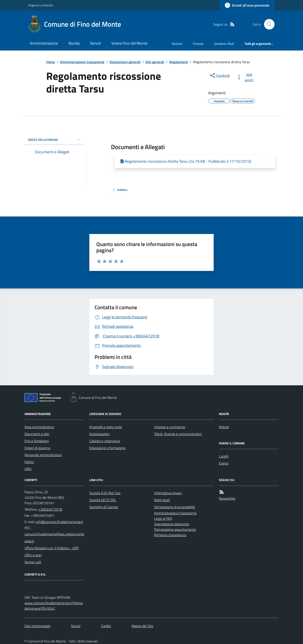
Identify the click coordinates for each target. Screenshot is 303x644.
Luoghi (224, 456)
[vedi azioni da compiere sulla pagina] (246, 77)
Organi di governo (37, 448)
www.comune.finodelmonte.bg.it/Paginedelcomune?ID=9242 (54, 606)
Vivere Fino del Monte (129, 43)
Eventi (224, 463)
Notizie (224, 427)
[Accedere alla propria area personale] (247, 5)
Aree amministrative (39, 427)
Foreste (198, 44)
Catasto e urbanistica (105, 441)
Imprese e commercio (170, 427)
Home (51, 62)
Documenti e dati (37, 434)
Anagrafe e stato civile (106, 427)
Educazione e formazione (107, 448)
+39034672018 (50, 509)
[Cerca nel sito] (268, 24)
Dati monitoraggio (37, 626)
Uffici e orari (33, 555)
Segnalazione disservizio (172, 524)
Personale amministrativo (43, 455)
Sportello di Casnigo (104, 507)
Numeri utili (33, 562)
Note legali (162, 500)
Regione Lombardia (41, 5)
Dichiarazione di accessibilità (174, 507)
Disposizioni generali (125, 62)
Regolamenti (179, 62)
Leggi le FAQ (163, 518)
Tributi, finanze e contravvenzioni (178, 434)
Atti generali (155, 62)
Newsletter (227, 498)
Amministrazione (44, 43)
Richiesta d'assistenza (170, 535)
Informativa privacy (168, 493)
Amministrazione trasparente (82, 62)
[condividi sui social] (219, 75)
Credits (106, 626)
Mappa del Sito (142, 626)
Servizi (95, 43)
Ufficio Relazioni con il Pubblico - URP (52, 548)
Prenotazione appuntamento (175, 529)
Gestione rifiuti (224, 44)
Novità (74, 43)
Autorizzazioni (99, 434)
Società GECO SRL (103, 500)
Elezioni (177, 44)
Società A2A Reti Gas (105, 493)
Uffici (28, 469)
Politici (29, 462)
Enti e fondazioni (37, 441)
